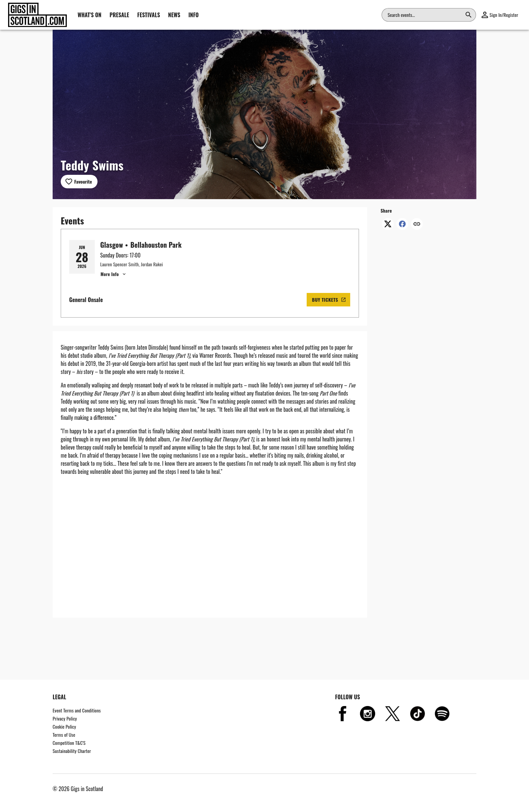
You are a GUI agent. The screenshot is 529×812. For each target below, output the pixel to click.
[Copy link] (417, 224)
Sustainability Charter (72, 751)
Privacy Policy (65, 718)
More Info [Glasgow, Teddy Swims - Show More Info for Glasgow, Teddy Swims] (114, 274)
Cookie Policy (64, 726)
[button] (500, 15)
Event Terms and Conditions (77, 710)
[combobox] (425, 15)
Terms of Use (64, 735)
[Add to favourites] (79, 182)
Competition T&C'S (69, 743)
